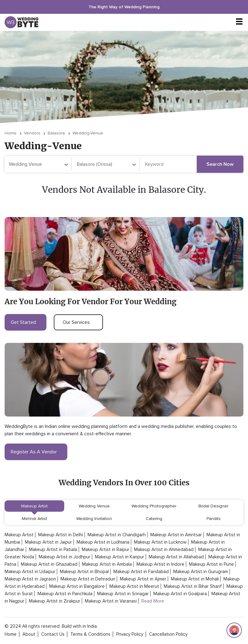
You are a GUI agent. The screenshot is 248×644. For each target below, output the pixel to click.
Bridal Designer (213, 506)
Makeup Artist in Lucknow (160, 542)
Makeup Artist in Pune (211, 564)
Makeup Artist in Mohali (195, 579)
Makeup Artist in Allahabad (176, 557)
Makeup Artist (34, 506)
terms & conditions (90, 634)
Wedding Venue (94, 506)
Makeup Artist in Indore (160, 564)
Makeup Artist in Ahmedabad (164, 549)
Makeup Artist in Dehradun (88, 579)
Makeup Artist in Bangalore (77, 586)
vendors (32, 133)
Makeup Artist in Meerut (134, 586)
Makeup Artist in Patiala (53, 549)
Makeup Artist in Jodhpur (65, 557)
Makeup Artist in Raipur (106, 549)
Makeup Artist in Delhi (61, 535)
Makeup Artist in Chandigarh (117, 535)
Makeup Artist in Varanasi (111, 601)
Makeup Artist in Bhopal (84, 572)
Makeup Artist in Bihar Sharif (193, 586)
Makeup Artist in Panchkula (65, 594)
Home (11, 133)
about (29, 634)
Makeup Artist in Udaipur (30, 572)
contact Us (53, 634)
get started (26, 322)
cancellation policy (168, 634)
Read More (153, 601)
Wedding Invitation (94, 519)
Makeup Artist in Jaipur (48, 542)
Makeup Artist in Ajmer (143, 579)
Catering (154, 519)
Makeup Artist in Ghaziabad (49, 564)
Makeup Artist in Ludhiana (103, 542)
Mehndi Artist (34, 519)
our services (78, 322)
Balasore (56, 133)
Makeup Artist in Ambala (107, 564)
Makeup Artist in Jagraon (30, 579)
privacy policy (130, 634)
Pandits (214, 519)
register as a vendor (36, 452)
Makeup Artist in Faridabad (141, 572)
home (11, 634)
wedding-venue (88, 133)
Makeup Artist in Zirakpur (55, 601)
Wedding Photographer (154, 506)
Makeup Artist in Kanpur (120, 557)
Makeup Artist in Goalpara (180, 594)
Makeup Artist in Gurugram (201, 572)
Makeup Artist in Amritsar (176, 535)
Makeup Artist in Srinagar (123, 594)
